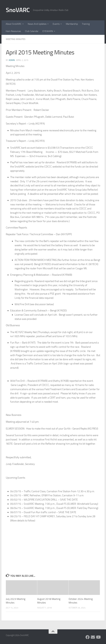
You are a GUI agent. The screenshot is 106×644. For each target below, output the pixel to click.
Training (86, 24)
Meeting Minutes (16, 39)
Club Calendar (32, 31)
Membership (72, 24)
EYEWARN (48, 31)
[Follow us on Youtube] (98, 637)
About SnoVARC (14, 24)
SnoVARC (18, 10)
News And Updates (37, 24)
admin (12, 60)
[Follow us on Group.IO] (93, 637)
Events (56, 24)
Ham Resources (13, 31)
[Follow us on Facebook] (88, 637)
